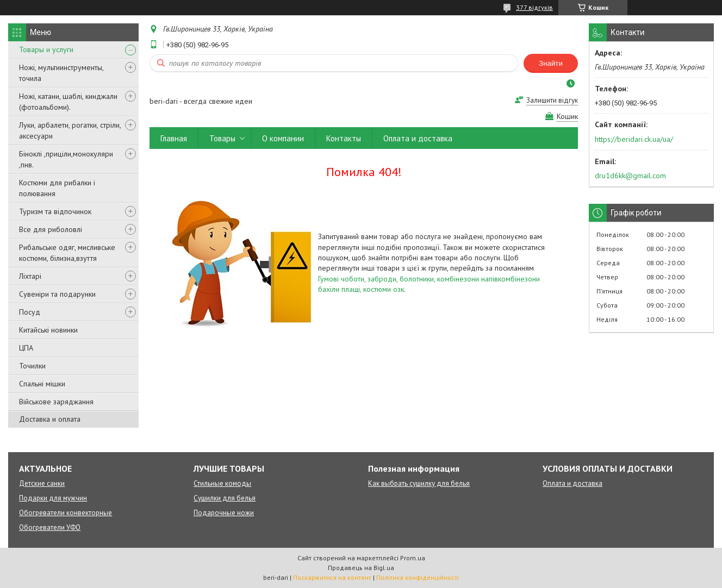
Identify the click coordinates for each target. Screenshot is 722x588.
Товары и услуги (46, 49)
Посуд (30, 312)
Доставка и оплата (50, 419)
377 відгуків (534, 7)
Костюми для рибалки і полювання (57, 188)
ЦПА (26, 348)
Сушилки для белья (225, 498)
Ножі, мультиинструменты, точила (61, 73)
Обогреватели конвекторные (66, 513)
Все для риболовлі (51, 229)
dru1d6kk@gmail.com (630, 176)
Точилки (32, 366)
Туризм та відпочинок (55, 211)
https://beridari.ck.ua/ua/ (634, 139)
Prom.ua (413, 558)
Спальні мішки (42, 384)
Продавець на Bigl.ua (361, 568)
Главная (174, 138)
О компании (283, 138)
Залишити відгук (552, 100)
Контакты (344, 138)
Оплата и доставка (418, 138)
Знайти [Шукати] (551, 63)
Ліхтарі (30, 276)
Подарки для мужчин (53, 498)
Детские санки (42, 483)
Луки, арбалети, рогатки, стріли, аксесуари (70, 130)
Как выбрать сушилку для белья (419, 483)
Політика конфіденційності (418, 577)
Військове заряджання (56, 402)
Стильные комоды (222, 483)
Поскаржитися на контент (332, 577)
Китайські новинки (48, 330)
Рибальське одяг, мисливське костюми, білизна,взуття (67, 253)
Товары (222, 138)
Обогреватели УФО (50, 527)
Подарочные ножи (224, 513)
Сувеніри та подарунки (57, 294)
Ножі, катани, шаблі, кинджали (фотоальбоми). (68, 102)
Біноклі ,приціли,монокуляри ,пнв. (66, 159)
